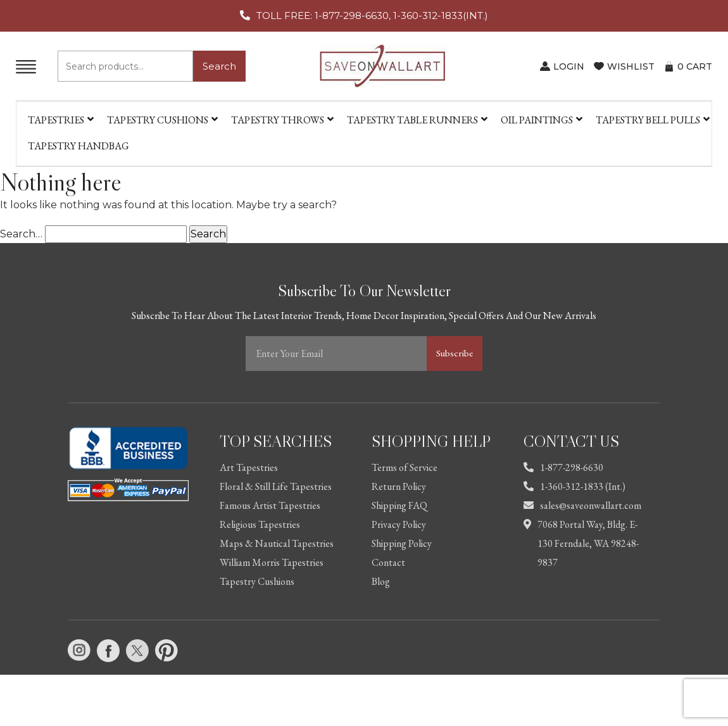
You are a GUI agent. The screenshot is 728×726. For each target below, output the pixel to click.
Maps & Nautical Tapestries (277, 543)
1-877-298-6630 (563, 467)
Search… (21, 234)
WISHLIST (631, 66)
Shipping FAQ (399, 505)
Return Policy (399, 486)
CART (695, 66)
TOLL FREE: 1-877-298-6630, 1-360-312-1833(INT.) (372, 16)
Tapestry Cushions (257, 581)
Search (219, 66)
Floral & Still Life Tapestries (276, 486)
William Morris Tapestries (272, 562)
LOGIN (569, 66)
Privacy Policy (399, 524)
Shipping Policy (402, 543)
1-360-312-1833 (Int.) (574, 486)
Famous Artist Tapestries (270, 505)
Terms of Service (405, 467)
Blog (381, 581)
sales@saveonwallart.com (582, 505)
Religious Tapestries (260, 524)
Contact (388, 562)
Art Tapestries (249, 467)
